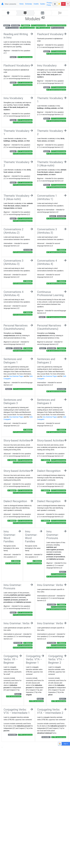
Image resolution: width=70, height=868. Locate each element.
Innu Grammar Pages (16, 376)
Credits (36, 4)
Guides (43, 4)
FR (68, 4)
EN (63, 4)
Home (21, 4)
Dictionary (29, 4)
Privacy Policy (49, 4)
